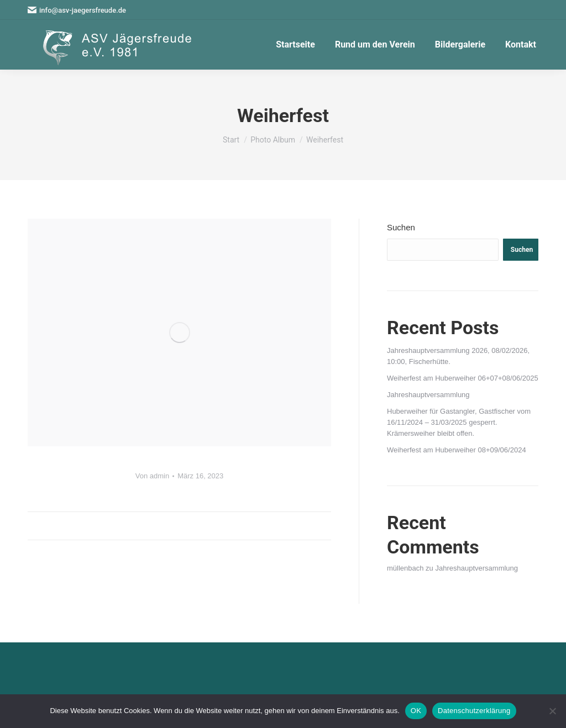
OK (416, 711)
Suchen (401, 227)
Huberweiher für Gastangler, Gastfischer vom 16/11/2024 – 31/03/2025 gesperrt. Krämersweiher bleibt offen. (459, 422)
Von (152, 476)
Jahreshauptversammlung (428, 395)
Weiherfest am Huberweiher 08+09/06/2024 (457, 450)
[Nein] (552, 711)
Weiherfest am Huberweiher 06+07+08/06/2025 (463, 378)
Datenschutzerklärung (474, 711)
